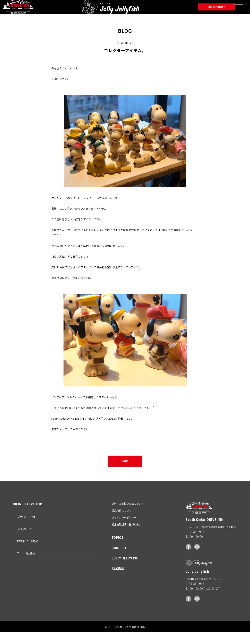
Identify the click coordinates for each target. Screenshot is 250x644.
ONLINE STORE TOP (27, 516)
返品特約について (122, 523)
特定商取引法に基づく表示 (126, 537)
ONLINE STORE (207, 9)
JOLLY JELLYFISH (125, 570)
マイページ (24, 541)
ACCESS (118, 581)
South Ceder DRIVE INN (18, 9)
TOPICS (118, 550)
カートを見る (26, 565)
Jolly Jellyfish (51, 9)
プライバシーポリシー (124, 530)
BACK (125, 471)
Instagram (198, 559)
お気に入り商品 (28, 553)
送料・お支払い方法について (128, 516)
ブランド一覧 (26, 529)
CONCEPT (119, 560)
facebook (189, 559)
